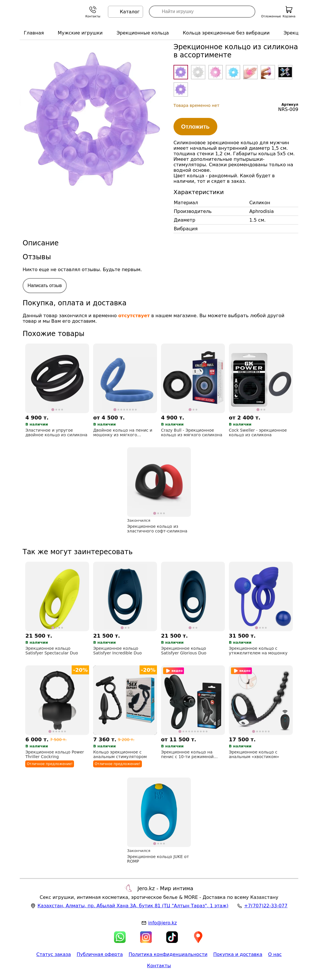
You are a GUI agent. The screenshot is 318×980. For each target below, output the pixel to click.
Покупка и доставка (238, 954)
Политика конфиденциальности (168, 954)
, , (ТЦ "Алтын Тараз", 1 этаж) (133, 906)
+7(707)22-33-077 (266, 906)
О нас (275, 954)
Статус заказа (54, 954)
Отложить (195, 127)
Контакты (159, 966)
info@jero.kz (163, 923)
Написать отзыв (45, 285)
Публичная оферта (100, 954)
